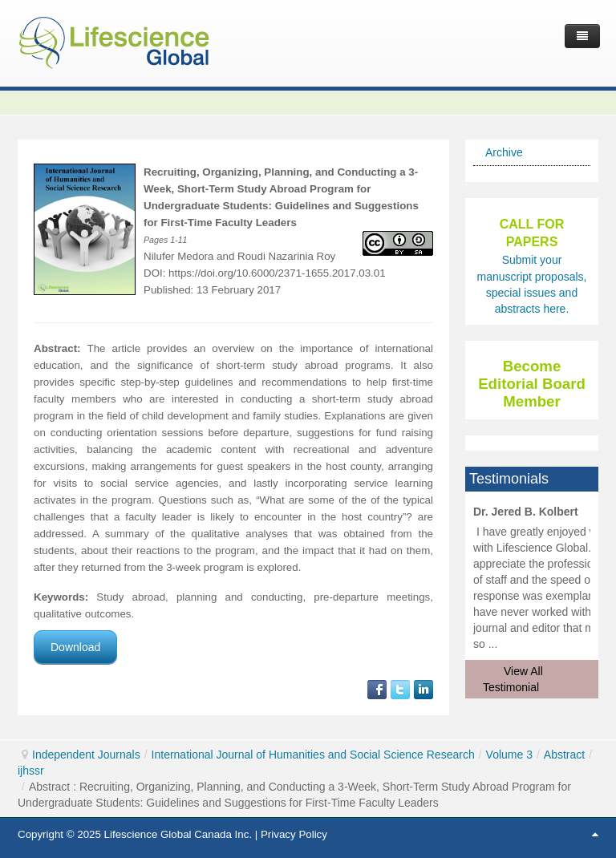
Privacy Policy (294, 834)
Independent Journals (86, 755)
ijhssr (31, 771)
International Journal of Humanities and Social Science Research (313, 755)
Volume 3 (509, 755)
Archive (504, 152)
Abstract (564, 755)
